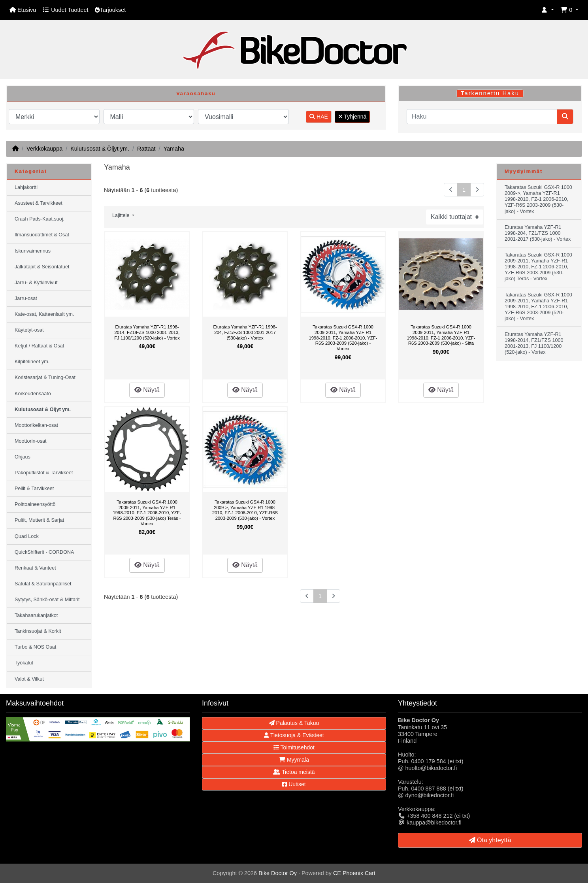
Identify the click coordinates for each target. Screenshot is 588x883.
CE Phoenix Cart (354, 873)
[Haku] (482, 117)
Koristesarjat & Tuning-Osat (45, 377)
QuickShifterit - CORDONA (44, 552)
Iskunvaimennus (33, 251)
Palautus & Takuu (294, 723)
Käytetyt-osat (29, 330)
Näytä (147, 390)
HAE (319, 117)
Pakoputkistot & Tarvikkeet (44, 473)
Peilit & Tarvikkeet (34, 489)
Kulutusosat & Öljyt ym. (100, 149)
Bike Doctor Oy (278, 873)
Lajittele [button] (122, 215)
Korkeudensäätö (33, 394)
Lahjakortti (26, 187)
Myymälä (294, 760)
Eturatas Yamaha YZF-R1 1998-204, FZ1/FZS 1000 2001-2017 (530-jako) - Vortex (245, 332)
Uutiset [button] (294, 784)
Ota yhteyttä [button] (490, 840)
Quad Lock (27, 536)
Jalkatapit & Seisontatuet (42, 267)
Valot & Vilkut (29, 679)
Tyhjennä (352, 117)
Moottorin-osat (31, 441)
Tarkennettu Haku (490, 93)
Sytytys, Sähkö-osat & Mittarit (47, 600)
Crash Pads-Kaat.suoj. (40, 219)
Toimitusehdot (294, 747)
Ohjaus (23, 457)
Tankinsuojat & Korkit (38, 631)
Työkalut (24, 663)
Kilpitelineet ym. (32, 362)
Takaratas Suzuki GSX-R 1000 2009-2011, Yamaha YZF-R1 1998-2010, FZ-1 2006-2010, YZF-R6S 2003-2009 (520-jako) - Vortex (343, 338)
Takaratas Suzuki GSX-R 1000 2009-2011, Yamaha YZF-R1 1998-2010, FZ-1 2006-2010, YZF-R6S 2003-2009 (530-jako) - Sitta (441, 335)
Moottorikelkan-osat (36, 425)
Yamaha (174, 149)
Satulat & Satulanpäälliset (43, 584)
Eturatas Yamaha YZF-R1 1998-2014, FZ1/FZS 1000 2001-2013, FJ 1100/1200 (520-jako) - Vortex (147, 332)
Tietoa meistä (294, 772)
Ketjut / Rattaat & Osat (39, 346)
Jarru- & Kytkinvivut (36, 283)
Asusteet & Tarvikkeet (39, 203)
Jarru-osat (26, 298)
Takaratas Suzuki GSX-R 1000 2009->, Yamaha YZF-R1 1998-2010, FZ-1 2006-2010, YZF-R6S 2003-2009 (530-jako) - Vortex (245, 510)
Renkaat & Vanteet (35, 568)
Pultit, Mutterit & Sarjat (39, 520)
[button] (548, 10)
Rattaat (146, 149)
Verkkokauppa (44, 149)
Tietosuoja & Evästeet (294, 735)
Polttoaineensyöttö (35, 504)
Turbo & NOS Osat (35, 647)
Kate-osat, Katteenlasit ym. (44, 314)
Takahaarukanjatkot (36, 615)
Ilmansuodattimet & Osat (42, 235)
